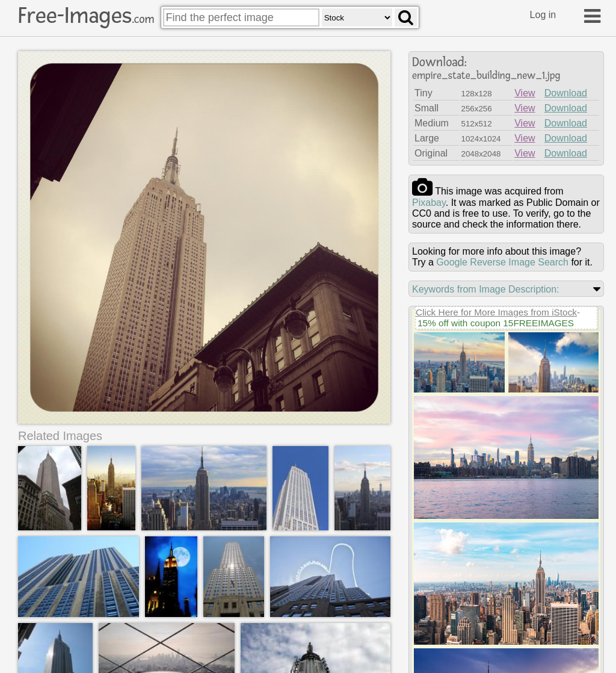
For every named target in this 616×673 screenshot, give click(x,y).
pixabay (429, 203)
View (525, 93)
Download (566, 93)
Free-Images (86, 16)
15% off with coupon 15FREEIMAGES (496, 323)
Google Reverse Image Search (502, 262)
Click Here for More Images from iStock (496, 312)
